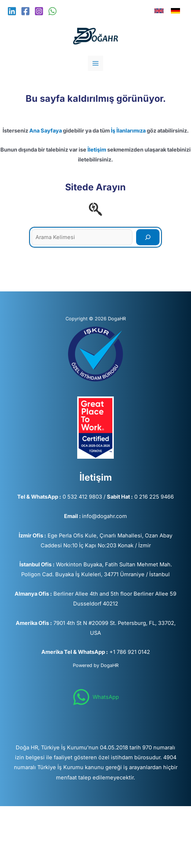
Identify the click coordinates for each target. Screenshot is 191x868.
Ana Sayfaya (46, 131)
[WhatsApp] (53, 11)
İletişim (97, 150)
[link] (159, 11)
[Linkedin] (12, 11)
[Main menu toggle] (95, 63)
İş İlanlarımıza (128, 131)
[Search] (148, 237)
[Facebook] (25, 11)
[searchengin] (95, 209)
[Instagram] (39, 11)
